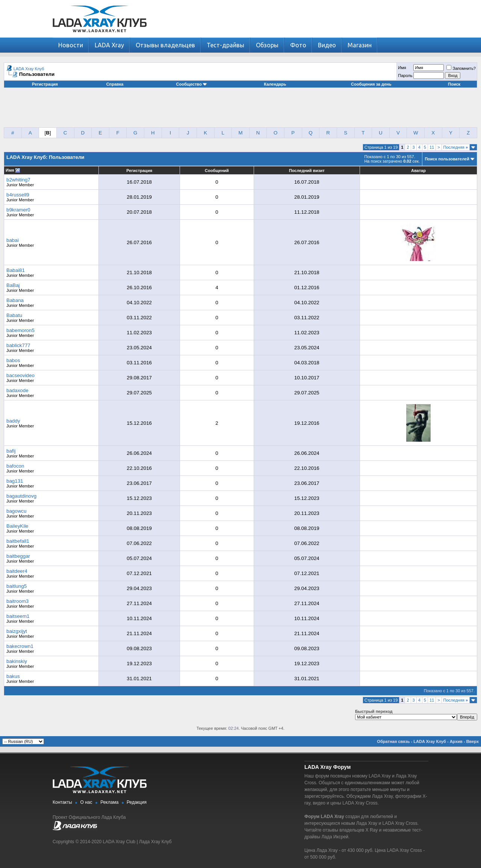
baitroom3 (17, 601)
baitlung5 (17, 586)
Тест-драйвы (225, 45)
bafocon (15, 466)
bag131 (15, 481)
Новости (71, 45)
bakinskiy (17, 661)
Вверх (473, 741)
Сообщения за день (371, 84)
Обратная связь (393, 741)
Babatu (14, 315)
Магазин (360, 45)
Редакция (137, 802)
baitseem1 (18, 616)
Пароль (405, 75)
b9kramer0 (18, 210)
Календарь (275, 84)
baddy (13, 421)
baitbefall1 (18, 541)
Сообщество (192, 84)
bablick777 (18, 345)
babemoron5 (20, 330)
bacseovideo (20, 375)
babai (13, 240)
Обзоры (267, 45)
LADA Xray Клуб (29, 69)
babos (13, 360)
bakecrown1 (20, 646)
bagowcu (16, 511)
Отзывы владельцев (165, 45)
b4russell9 (18, 195)
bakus (13, 676)
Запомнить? (461, 68)
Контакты (62, 802)
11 (432, 147)
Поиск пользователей (447, 159)
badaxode (17, 390)
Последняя (456, 147)
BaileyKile (17, 526)
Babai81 (16, 270)
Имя (402, 68)
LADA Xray (109, 45)
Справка (115, 84)
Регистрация (45, 84)
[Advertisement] (240, 110)
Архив (456, 741)
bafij (11, 451)
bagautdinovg (21, 496)
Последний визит (307, 171)
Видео (327, 45)
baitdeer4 (17, 571)
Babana (15, 300)
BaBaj (13, 285)
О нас (86, 802)
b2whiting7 (18, 180)
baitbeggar (18, 556)
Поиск (454, 84)
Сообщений (217, 171)
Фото (298, 45)
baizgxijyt (17, 631)
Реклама (109, 802)
